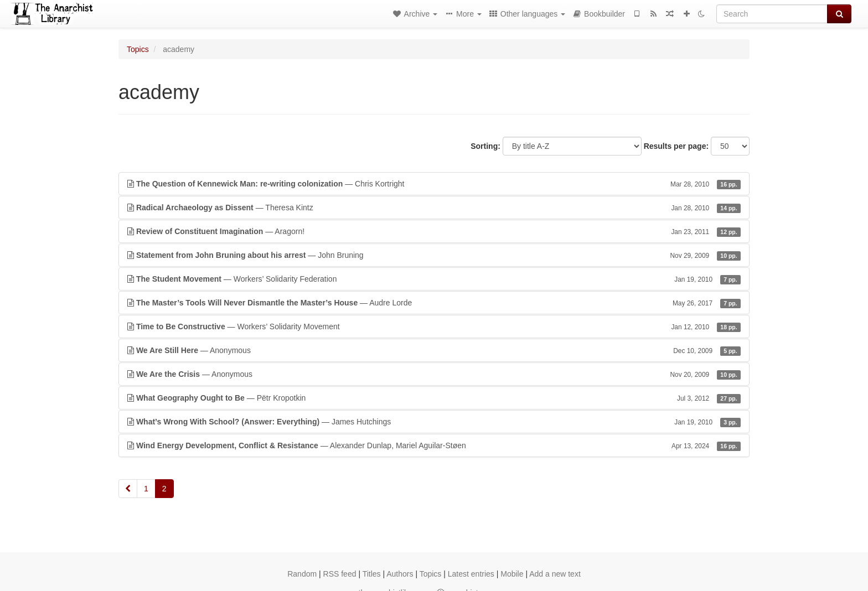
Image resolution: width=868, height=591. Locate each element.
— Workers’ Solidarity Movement (434, 326)
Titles (372, 574)
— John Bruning (434, 255)
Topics (138, 49)
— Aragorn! (434, 231)
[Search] (772, 14)
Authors (400, 574)
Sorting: (485, 146)
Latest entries (471, 574)
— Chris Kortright (434, 184)
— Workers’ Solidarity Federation (434, 279)
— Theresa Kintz (434, 208)
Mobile (512, 574)
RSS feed (340, 574)
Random (302, 574)
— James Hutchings (434, 422)
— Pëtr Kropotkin (434, 398)
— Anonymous (434, 350)
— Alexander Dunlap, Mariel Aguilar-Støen (434, 445)
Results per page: (676, 146)
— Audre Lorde (434, 303)
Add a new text (555, 574)
